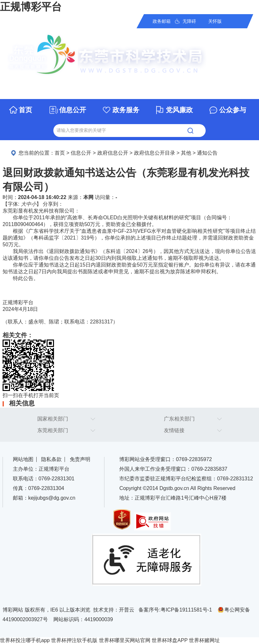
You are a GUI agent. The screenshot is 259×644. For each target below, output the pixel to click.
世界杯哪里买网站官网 (125, 640)
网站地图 (23, 459)
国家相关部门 (53, 419)
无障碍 (189, 21)
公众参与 (233, 110)
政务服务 (126, 110)
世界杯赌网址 (204, 640)
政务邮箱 (162, 21)
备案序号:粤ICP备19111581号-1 (175, 610)
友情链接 (174, 430)
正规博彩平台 (31, 7)
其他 (186, 153)
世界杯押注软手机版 (74, 640)
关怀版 (215, 21)
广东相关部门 (179, 419)
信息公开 (73, 110)
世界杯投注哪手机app (25, 640)
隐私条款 (51, 459)
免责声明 (80, 459)
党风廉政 (179, 110)
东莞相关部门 (53, 430)
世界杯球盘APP (170, 640)
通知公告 (207, 153)
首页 (25, 110)
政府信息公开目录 (155, 153)
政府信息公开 (113, 153)
